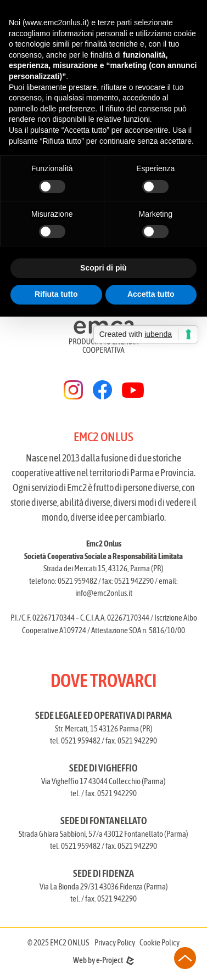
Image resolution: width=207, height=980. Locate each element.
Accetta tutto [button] (151, 294)
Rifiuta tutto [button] (56, 294)
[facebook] (102, 390)
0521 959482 (77, 581)
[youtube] (133, 390)
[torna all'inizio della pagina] (185, 958)
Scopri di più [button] (104, 268)
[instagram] (73, 390)
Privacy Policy (115, 942)
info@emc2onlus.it (104, 593)
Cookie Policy (160, 942)
